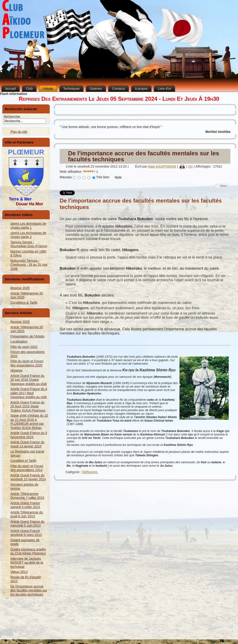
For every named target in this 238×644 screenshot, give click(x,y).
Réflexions (90, 472)
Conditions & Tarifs (24, 303)
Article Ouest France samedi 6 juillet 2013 (25, 505)
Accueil (11, 89)
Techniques (72, 89)
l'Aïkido (48, 89)
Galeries (96, 89)
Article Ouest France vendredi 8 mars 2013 (26, 533)
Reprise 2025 (20, 288)
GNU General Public (158, 622)
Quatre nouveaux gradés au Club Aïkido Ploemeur (28, 551)
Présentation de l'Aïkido (27, 336)
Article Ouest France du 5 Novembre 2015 (29, 435)
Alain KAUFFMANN (162, 166)
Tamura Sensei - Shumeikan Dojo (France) (29, 244)
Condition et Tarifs (23, 461)
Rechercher (12, 117)
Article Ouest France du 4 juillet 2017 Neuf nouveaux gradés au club (29, 393)
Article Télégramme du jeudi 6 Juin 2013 (27, 514)
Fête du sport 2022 (24, 347)
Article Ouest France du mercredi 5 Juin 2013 (27, 524)
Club (29, 89)
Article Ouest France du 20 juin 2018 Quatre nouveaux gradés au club (28, 380)
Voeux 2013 (19, 572)
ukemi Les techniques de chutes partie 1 (28, 226)
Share (224, 186)
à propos (141, 89)
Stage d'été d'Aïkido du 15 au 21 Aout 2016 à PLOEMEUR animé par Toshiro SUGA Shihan (29, 422)
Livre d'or (164, 89)
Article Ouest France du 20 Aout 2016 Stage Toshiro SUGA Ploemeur (28, 406)
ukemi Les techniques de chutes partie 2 (28, 235)
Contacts (119, 89)
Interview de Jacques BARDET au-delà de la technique (27, 563)
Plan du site (19, 132)
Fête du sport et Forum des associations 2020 (27, 363)
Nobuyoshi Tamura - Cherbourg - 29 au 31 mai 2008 (29, 265)
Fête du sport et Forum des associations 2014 (27, 468)
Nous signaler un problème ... (121, 625)
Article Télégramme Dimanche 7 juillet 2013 (27, 496)
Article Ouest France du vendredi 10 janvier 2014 (28, 477)
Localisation (19, 341)
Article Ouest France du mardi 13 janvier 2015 (27, 444)
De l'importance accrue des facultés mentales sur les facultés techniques (29, 590)
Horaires (17, 370)
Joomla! (71, 622)
